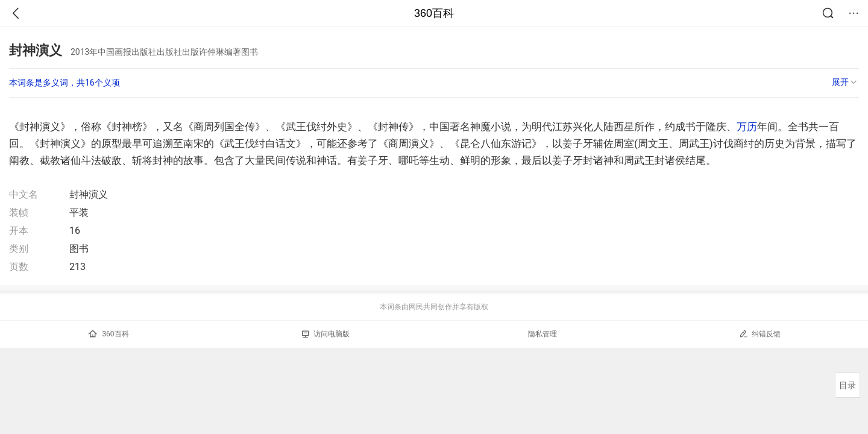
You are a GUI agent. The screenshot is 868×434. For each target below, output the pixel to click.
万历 (747, 127)
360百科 (434, 13)
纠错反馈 (760, 334)
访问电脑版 (326, 334)
